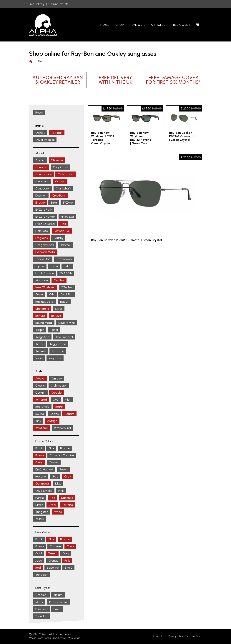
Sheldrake (42, 309)
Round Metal (44, 323)
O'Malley (67, 287)
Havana (41, 476)
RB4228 (56, 316)
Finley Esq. (68, 217)
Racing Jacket (45, 302)
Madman (42, 280)
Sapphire (67, 498)
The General (64, 337)
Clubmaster (66, 174)
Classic (40, 386)
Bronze (65, 448)
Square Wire (67, 323)
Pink (61, 491)
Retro (59, 407)
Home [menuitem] (105, 25)
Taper (54, 330)
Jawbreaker (64, 259)
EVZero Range (45, 217)
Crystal (54, 462)
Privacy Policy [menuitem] (176, 636)
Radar (64, 302)
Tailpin (40, 330)
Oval (56, 400)
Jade (39, 561)
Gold (55, 476)
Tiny (38, 421)
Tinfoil (39, 344)
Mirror (39, 602)
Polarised (41, 609)
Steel (52, 505)
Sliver (59, 309)
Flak (63, 224)
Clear (39, 462)
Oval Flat (67, 294)
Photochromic (59, 602)
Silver (39, 505)
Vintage (52, 421)
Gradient (41, 595)
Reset (39, 113)
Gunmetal (42, 484)
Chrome (55, 546)
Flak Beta (42, 231)
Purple (40, 498)
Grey (68, 476)
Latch (68, 266)
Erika (54, 203)
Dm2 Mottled (44, 469)
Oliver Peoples (45, 140)
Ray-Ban (57, 133)
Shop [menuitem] (120, 25)
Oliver (39, 294)
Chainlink (57, 160)
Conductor (43, 188)
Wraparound (62, 428)
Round (40, 414)
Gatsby (58, 238)
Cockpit (60, 181)
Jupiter (40, 266)
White (58, 512)
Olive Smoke (44, 491)
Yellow (40, 519)
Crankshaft (63, 188)
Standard (42, 616)
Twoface (58, 351)
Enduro (40, 203)
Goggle (57, 393)
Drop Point (59, 195)
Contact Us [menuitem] (159, 636)
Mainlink (59, 280)
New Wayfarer (45, 287)
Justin (54, 266)
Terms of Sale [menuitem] (193, 636)
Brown (40, 455)
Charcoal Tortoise (62, 455)
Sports (54, 414)
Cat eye (56, 378)
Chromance (44, 174)
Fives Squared (45, 224)
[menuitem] (198, 25)
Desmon (41, 195)
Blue (51, 448)
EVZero (68, 203)
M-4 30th (66, 273)
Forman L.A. (62, 231)
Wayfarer (55, 358)
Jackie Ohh (43, 259)
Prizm (57, 609)
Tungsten (42, 512)
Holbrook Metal (45, 252)
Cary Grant (61, 167)
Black (39, 448)
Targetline (42, 337)
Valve (39, 358)
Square (69, 414)
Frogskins (41, 238)
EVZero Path (44, 210)
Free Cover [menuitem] (181, 25)
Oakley (40, 133)
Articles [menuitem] (158, 25)
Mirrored (41, 400)
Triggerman (58, 344)
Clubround (42, 181)
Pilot (68, 400)
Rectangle (42, 407)
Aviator (40, 160)
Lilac (58, 484)
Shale (69, 568)
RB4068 (40, 316)
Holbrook (66, 245)
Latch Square (45, 273)
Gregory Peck (45, 245)
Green (63, 469)
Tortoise (67, 505)
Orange (53, 561)
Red (53, 498)
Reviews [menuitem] (136, 25)
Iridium (58, 595)
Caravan (41, 167)
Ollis (52, 294)
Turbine (41, 351)
